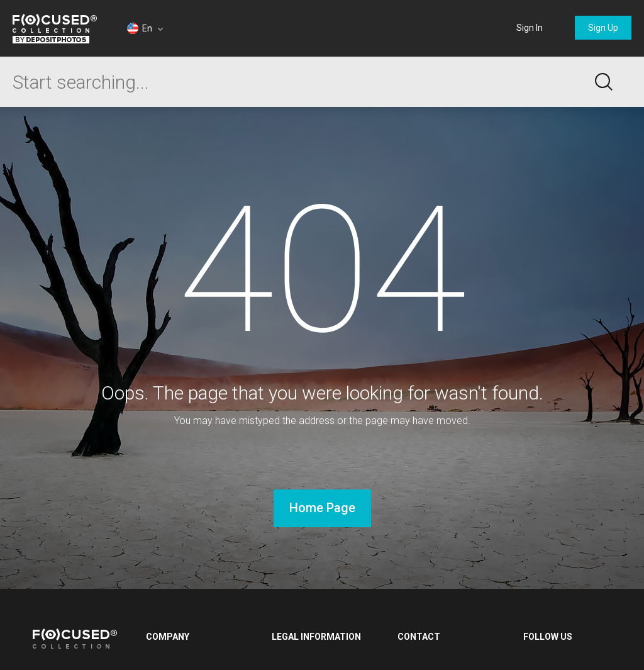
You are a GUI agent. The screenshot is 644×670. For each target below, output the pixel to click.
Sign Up (603, 28)
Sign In (530, 28)
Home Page (322, 508)
